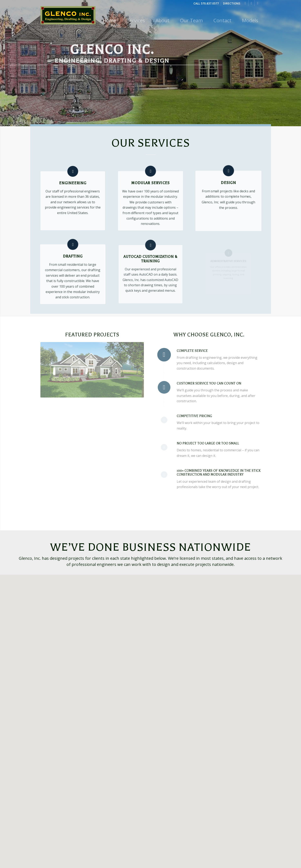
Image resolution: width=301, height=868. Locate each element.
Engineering (73, 183)
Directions (232, 4)
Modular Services (150, 184)
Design (228, 186)
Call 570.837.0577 (206, 4)
